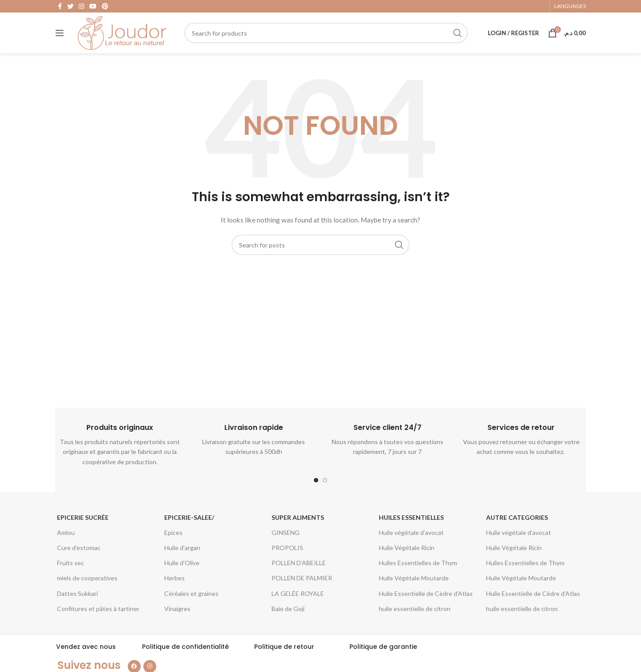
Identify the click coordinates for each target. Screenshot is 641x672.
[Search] (326, 38)
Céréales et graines (191, 601)
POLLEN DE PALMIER (302, 585)
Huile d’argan (182, 555)
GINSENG (286, 540)
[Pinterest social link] (105, 7)
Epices (173, 540)
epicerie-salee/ (189, 524)
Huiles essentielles (411, 524)
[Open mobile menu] (60, 38)
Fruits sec (71, 570)
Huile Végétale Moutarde (414, 585)
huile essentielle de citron (415, 616)
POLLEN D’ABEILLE (299, 570)
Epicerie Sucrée (83, 524)
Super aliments (298, 524)
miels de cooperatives (87, 585)
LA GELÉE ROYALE (298, 601)
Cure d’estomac (79, 555)
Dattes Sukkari (77, 601)
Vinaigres (177, 616)
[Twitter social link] (70, 7)
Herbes (174, 585)
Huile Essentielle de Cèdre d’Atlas (426, 601)
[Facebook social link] (60, 7)
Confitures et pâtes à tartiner (98, 616)
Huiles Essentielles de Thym (418, 570)
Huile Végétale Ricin (407, 555)
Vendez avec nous (86, 654)
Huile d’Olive (182, 570)
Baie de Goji (288, 616)
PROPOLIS (287, 555)
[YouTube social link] (93, 7)
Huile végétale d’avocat (411, 540)
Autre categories (517, 524)
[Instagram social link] (81, 7)
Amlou (66, 540)
